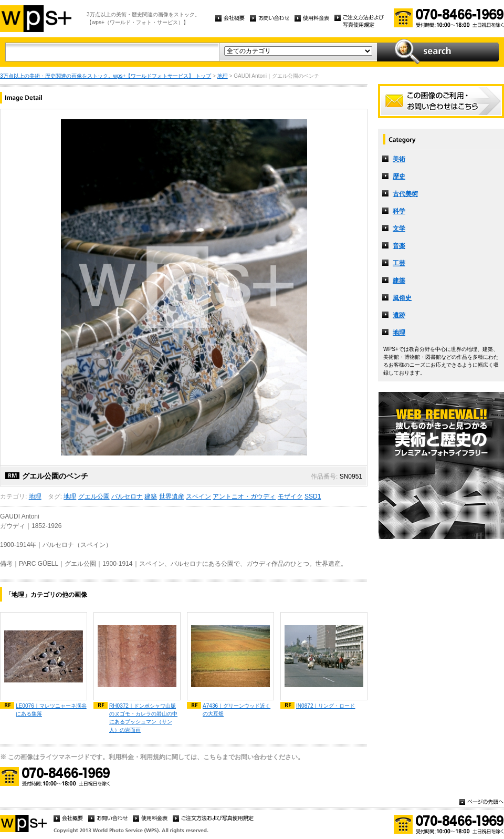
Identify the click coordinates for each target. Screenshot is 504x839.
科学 (399, 211)
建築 (151, 496)
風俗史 (402, 298)
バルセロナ (127, 496)
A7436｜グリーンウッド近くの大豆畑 (237, 710)
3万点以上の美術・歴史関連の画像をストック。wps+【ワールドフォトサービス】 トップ (106, 76)
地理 (223, 76)
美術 (399, 159)
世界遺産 (172, 496)
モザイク (290, 496)
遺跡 (399, 315)
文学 (399, 229)
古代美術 (405, 194)
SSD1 (313, 496)
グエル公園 (94, 496)
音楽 (399, 246)
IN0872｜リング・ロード (326, 706)
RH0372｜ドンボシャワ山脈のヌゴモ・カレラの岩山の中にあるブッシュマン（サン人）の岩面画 (143, 718)
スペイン (198, 496)
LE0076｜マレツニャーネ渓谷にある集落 (51, 710)
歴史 (399, 177)
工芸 (399, 263)
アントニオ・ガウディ (244, 496)
